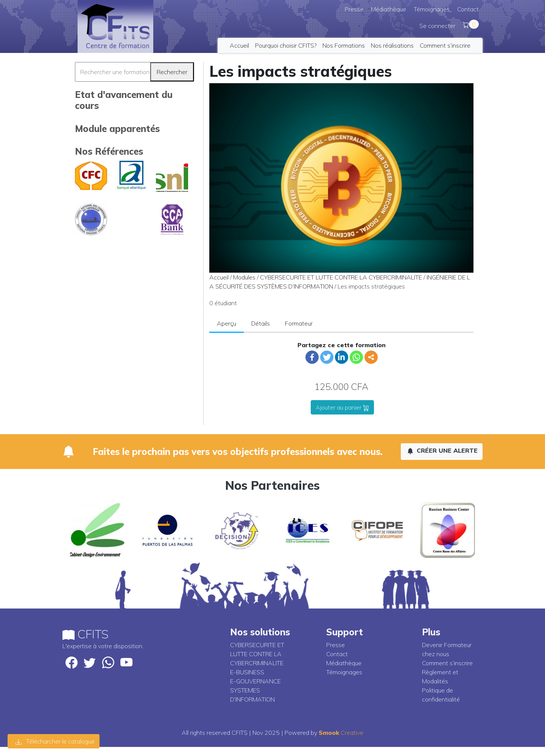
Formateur (299, 323)
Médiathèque (389, 9)
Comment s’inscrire (445, 45)
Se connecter (437, 26)
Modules (244, 277)
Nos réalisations (392, 45)
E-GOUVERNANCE (255, 681)
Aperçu (227, 323)
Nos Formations (344, 45)
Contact (468, 9)
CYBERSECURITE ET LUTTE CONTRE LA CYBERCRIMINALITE (341, 277)
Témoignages (432, 9)
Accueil (239, 45)
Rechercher (172, 72)
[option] (97, 530)
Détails (261, 323)
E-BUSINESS (247, 672)
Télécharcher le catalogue (55, 741)
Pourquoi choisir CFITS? (286, 45)
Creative (341, 733)
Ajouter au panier (342, 407)
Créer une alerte (442, 450)
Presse (354, 9)
